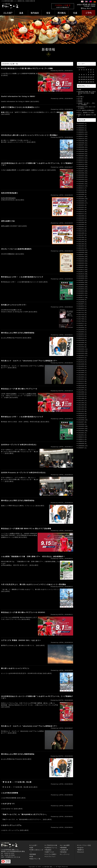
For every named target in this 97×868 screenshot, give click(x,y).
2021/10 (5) (82, 231)
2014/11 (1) (82, 360)
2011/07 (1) (82, 401)
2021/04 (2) (82, 242)
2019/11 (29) (83, 272)
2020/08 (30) (83, 252)
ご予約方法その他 (51, 845)
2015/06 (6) (82, 347)
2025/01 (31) (83, 158)
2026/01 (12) (83, 132)
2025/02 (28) (83, 156)
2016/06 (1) (82, 328)
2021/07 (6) (82, 235)
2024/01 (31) (83, 184)
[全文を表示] (35, 102)
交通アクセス (50, 852)
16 (91, 77)
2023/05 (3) (82, 201)
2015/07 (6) (82, 345)
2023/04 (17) (83, 203)
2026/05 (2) (82, 124)
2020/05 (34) (83, 259)
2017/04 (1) (82, 321)
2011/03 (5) (82, 407)
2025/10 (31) (83, 139)
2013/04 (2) (82, 375)
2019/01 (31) (83, 293)
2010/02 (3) (82, 433)
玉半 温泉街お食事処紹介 (86, 110)
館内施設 (33, 854)
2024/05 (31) (83, 175)
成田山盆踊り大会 (8, 221)
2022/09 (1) (82, 216)
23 (91, 79)
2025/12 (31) (83, 134)
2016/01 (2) (82, 334)
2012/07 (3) (82, 390)
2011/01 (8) (82, 411)
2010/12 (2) (82, 413)
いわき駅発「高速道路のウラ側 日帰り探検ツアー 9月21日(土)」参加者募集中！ (33, 557)
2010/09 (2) (82, 418)
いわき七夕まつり (8, 804)
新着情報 (64, 848)
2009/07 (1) (82, 448)
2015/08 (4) (82, 343)
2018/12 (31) (83, 295)
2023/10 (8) (82, 190)
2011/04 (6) (82, 405)
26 (82, 82)
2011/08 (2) (82, 398)
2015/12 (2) (82, 336)
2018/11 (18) (83, 298)
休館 (80, 89)
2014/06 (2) (82, 366)
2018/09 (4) (82, 300)
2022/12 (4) (82, 212)
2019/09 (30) (83, 276)
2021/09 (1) (82, 233)
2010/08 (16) (83, 420)
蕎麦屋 (80, 101)
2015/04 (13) (83, 351)
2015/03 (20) (83, 353)
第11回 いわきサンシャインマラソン (15, 668)
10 (93, 75)
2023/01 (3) (82, 209)
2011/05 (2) (82, 403)
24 (93, 79)
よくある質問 (65, 845)
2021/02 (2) (82, 246)
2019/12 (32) (83, 270)
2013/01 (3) (82, 379)
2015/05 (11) (83, 349)
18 (79, 79)
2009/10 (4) (82, 441)
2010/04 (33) (83, 428)
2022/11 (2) (82, 214)
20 (84, 79)
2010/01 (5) (82, 435)
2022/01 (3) (82, 229)
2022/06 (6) (82, 222)
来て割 (80, 99)
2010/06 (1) (82, 424)
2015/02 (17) (83, 355)
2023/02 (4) (82, 207)
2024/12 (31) (83, 160)
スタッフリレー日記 (85, 845)
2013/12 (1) (82, 368)
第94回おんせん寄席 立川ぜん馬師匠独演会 (18, 333)
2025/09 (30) (83, 141)
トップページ (65, 854)
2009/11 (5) (82, 439)
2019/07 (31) (83, 280)
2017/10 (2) (82, 315)
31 (93, 82)
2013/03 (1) (82, 377)
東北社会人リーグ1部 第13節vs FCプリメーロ (19, 389)
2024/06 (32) (83, 173)
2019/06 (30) (83, 282)
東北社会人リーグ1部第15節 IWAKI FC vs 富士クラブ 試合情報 (26, 529)
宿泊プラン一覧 (35, 859)
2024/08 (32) (83, 169)
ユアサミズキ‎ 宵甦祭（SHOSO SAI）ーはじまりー (21, 640)
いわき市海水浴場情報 (10, 793)
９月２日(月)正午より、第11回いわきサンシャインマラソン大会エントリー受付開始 (34, 584)
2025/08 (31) (83, 143)
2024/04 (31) (83, 177)
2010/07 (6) (82, 422)
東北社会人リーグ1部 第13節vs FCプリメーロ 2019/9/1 (23, 612)
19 (82, 79)
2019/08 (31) (83, 278)
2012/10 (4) (82, 386)
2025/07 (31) (83, 145)
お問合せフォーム (51, 848)
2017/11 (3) (82, 313)
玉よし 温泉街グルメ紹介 (86, 113)
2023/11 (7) (82, 188)
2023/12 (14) (83, 186)
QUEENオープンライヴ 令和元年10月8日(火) (19, 445)
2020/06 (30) (83, 257)
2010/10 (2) (82, 416)
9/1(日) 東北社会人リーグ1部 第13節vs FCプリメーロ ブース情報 (27, 68)
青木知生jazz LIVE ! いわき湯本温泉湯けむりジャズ (22, 277)
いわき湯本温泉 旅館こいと (9, 1)
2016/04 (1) (82, 332)
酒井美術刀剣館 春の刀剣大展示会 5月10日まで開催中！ (87, 93)
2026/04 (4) (82, 126)
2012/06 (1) (82, 392)
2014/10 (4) (82, 362)
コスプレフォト (51, 856)
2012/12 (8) (82, 381)
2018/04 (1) (82, 306)
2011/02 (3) (82, 409)
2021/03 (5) (82, 244)
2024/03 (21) (83, 179)
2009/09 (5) (82, 444)
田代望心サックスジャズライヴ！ (14, 305)
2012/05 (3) (82, 394)
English (81, 848)
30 (91, 82)
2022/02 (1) (82, 227)
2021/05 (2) (82, 240)
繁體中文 (81, 850)
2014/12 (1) (82, 358)
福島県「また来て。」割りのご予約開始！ (87, 104)
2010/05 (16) (83, 426)
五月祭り (81, 97)
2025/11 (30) (83, 136)
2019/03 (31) (83, 289)
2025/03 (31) (83, 154)
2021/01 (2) (82, 248)
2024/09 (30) (83, 166)
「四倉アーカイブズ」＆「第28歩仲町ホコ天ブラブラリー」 (24, 814)
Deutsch (81, 852)
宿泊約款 (64, 852)
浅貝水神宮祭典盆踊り (10, 193)
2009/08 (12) (83, 446)
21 (86, 79)
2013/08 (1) (82, 371)
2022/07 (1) (82, 220)
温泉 (32, 848)
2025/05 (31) (83, 149)
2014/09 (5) (82, 364)
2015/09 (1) (82, 340)
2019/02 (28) (83, 291)
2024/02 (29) (83, 181)
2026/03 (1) (82, 128)
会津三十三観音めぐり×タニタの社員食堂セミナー (20, 107)
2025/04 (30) (83, 151)
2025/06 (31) (83, 147)
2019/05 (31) (83, 285)
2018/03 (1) (82, 308)
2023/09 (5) (82, 192)
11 (79, 77)
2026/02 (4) (82, 130)
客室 (32, 856)
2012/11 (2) (82, 383)
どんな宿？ (34, 845)
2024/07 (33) (83, 171)
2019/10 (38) (83, 274)
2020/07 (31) (83, 255)
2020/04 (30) (83, 261)
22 (89, 79)
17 (93, 77)
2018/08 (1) (82, 302)
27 (84, 82)
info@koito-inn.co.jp (13, 857)
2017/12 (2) (82, 310)
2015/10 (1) (82, 338)
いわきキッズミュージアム (11, 825)
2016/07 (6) (82, 325)
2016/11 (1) (82, 323)
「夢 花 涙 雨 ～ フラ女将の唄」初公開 (16, 782)
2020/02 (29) (83, 265)
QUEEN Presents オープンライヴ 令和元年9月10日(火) (23, 473)
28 (86, 82)
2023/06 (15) (83, 199)
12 (82, 77)
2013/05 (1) (82, 373)
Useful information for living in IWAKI (18, 96)
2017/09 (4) (82, 317)
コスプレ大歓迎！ (51, 854)
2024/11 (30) (83, 162)
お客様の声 (65, 850)
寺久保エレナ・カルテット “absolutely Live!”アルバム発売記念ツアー (29, 361)
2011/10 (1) (82, 396)
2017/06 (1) (82, 319)
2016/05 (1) (82, 330)
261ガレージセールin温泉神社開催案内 (16, 249)
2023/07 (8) (82, 197)
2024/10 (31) (83, 164)
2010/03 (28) (83, 431)
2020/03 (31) (83, 263)
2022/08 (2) (82, 218)
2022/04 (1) (82, 224)
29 (89, 82)
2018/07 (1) (82, 304)
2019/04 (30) (83, 287)
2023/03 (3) (82, 205)
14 (86, 77)
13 (84, 77)
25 (79, 82)
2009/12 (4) (82, 437)
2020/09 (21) (83, 250)
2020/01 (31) (83, 267)
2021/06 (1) (82, 237)
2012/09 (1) (82, 388)
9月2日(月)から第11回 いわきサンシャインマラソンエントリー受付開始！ (30, 135)
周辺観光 (49, 850)
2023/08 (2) (82, 194)
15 (89, 77)
